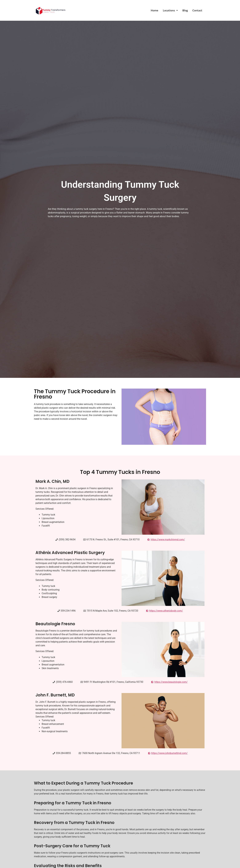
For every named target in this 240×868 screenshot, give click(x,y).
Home (154, 10)
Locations (170, 10)
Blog (185, 10)
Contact (197, 10)
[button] (170, 10)
